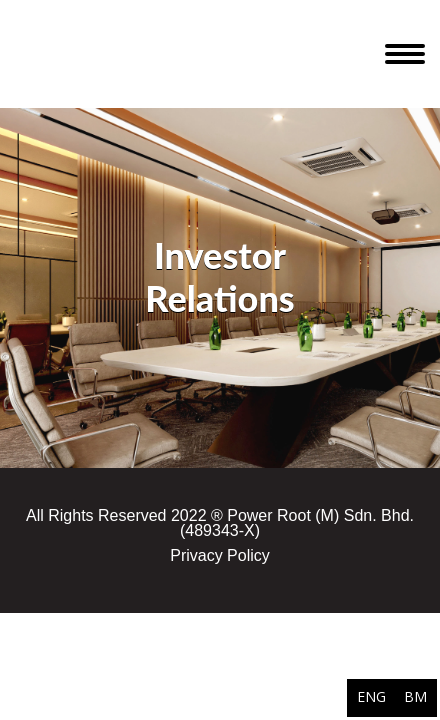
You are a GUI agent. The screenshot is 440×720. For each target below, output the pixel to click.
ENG (371, 696)
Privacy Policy (220, 555)
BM (415, 696)
